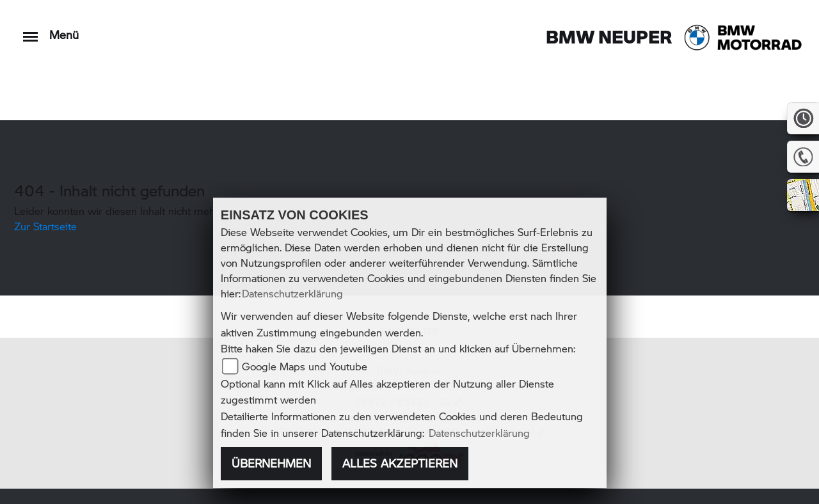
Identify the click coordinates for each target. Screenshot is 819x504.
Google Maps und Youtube (305, 366)
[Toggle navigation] (30, 30)
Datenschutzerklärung (292, 293)
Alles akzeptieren (400, 463)
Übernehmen (271, 463)
